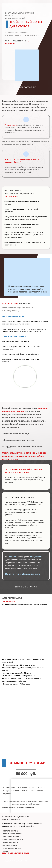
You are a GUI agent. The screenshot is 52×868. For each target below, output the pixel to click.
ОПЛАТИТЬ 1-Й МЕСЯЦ (26, 797)
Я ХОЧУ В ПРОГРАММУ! (26, 587)
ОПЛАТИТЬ (26, 782)
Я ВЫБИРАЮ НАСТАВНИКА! (16, 861)
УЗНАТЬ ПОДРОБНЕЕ (26, 87)
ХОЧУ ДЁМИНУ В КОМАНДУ (26, 394)
